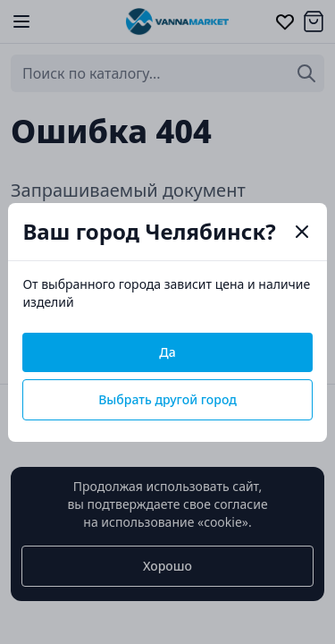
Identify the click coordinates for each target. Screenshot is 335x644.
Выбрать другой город (167, 399)
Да (167, 352)
